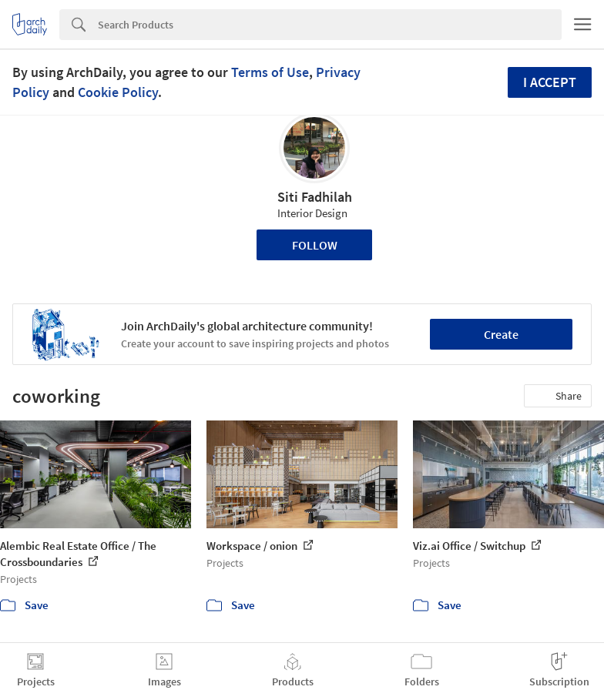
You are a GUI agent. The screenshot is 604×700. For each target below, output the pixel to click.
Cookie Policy (118, 92)
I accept (550, 82)
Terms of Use (270, 72)
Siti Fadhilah (315, 197)
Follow (315, 245)
